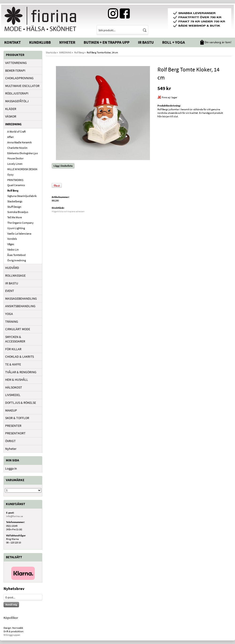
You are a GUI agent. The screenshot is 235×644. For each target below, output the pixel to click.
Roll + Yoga (174, 42)
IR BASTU (12, 283)
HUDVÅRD (12, 268)
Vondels (12, 239)
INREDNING (13, 124)
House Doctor (15, 158)
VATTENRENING (16, 63)
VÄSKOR (11, 116)
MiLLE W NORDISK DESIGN (22, 169)
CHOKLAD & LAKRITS (20, 357)
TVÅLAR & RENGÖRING (21, 372)
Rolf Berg (13, 190)
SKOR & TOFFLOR (17, 418)
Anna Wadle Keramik (20, 142)
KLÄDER (11, 109)
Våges (11, 244)
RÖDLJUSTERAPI (17, 93)
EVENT (10, 291)
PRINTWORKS (15, 180)
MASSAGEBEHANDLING (21, 298)
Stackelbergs (15, 201)
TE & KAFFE (13, 364)
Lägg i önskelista (63, 166)
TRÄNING (12, 322)
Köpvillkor (11, 618)
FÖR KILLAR (13, 349)
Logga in (11, 468)
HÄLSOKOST (14, 387)
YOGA (9, 314)
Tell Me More (15, 217)
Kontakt (12, 42)
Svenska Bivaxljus (18, 212)
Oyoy (10, 175)
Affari (10, 137)
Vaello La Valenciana (19, 234)
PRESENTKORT (15, 433)
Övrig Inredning (17, 260)
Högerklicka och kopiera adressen (68, 211)
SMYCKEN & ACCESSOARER (15, 339)
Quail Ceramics (16, 185)
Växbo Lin (13, 249)
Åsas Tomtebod (16, 255)
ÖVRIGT (10, 441)
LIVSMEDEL (13, 395)
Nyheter (67, 42)
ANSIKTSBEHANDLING (20, 306)
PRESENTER (13, 426)
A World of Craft (16, 132)
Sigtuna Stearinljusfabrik (22, 196)
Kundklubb (40, 42)
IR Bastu (146, 42)
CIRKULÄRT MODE (18, 329)
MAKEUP (11, 410)
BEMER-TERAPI (15, 71)
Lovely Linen (15, 164)
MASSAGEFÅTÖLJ (17, 101)
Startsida (51, 52)
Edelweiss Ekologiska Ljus (23, 153)
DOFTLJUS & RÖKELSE (21, 403)
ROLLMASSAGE (15, 275)
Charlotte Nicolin (17, 148)
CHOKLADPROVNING (19, 78)
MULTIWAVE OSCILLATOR (22, 86)
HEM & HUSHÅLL (17, 380)
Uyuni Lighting (16, 228)
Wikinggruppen (12, 635)
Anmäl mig (11, 605)
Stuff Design (14, 207)
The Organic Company (20, 223)
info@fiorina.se (14, 516)
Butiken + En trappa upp (107, 42)
